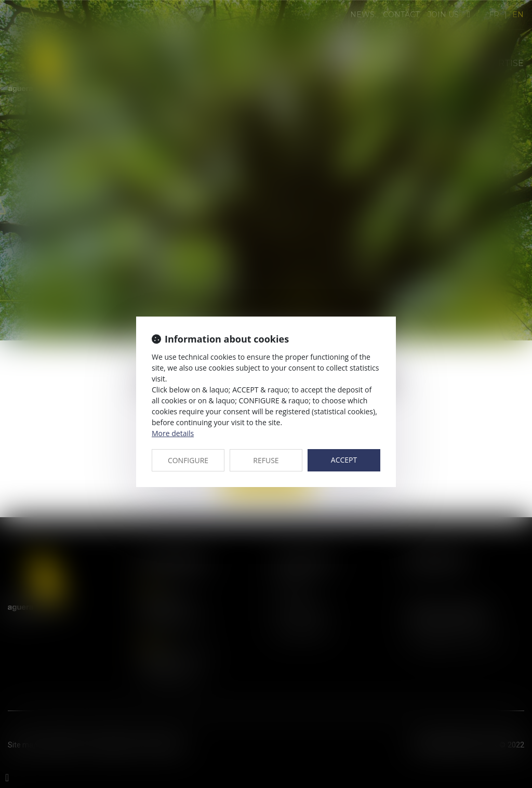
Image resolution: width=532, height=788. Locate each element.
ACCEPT (344, 460)
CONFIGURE (188, 460)
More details (173, 433)
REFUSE (266, 460)
